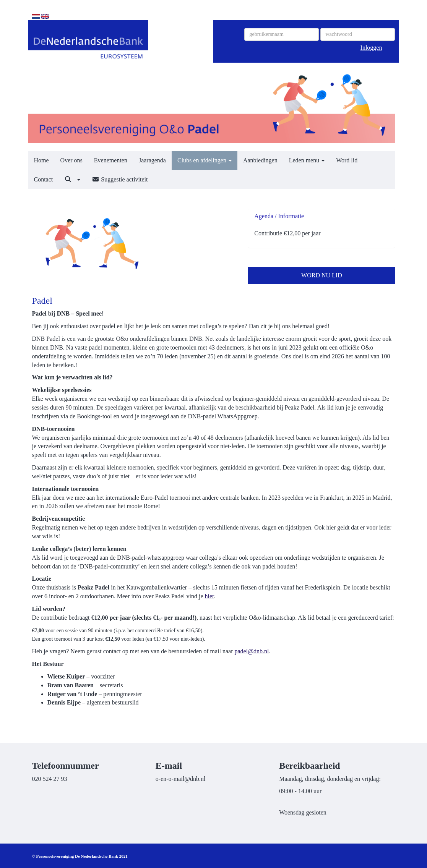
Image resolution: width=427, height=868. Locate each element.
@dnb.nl (252, 651)
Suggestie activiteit (120, 179)
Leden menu (307, 160)
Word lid (347, 160)
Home (41, 160)
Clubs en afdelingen (205, 160)
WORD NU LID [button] (322, 275)
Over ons (71, 160)
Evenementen (111, 160)
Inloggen (371, 48)
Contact (44, 179)
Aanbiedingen (260, 160)
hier (209, 596)
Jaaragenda (152, 160)
